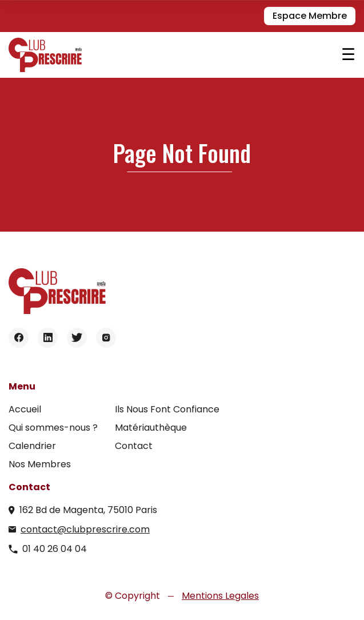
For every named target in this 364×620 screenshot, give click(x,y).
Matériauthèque (151, 428)
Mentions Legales (220, 596)
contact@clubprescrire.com (85, 529)
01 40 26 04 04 (55, 549)
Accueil (25, 409)
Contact (134, 446)
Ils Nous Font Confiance (167, 409)
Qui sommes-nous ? (53, 428)
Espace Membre (310, 16)
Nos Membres (40, 464)
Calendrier (32, 446)
